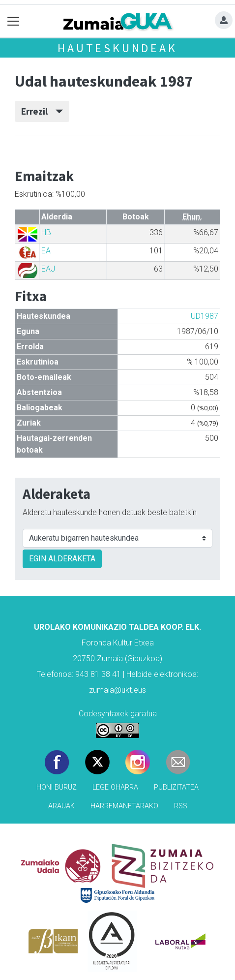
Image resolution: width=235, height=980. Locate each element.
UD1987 (205, 316)
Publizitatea (176, 787)
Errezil (42, 111)
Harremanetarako (124, 806)
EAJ (48, 269)
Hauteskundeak (117, 48)
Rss (181, 806)
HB (46, 232)
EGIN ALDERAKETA (62, 559)
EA (46, 251)
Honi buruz (57, 787)
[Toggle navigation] (14, 21)
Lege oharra (115, 787)
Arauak (61, 806)
